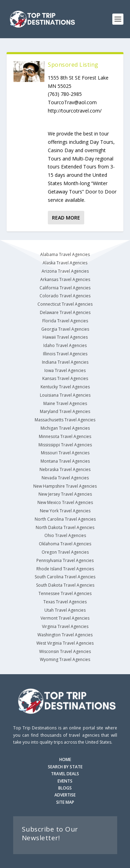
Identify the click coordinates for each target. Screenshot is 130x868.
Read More (66, 218)
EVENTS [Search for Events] (65, 781)
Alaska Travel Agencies (65, 263)
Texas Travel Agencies (65, 602)
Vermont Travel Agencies (65, 618)
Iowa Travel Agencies (65, 370)
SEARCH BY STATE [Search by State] (65, 767)
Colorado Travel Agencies (65, 296)
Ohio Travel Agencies (65, 535)
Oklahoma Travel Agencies (65, 544)
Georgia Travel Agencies (65, 329)
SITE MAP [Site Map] (65, 802)
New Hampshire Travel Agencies (65, 486)
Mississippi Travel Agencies (65, 445)
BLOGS (65, 788)
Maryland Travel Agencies (65, 411)
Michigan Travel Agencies (65, 428)
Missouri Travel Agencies (65, 453)
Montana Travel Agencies (65, 461)
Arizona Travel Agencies (65, 271)
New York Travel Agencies (65, 511)
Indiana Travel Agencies (65, 362)
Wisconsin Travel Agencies (65, 651)
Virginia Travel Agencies (65, 626)
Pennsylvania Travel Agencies (65, 560)
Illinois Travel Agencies (65, 354)
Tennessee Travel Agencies (65, 593)
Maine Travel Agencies (65, 403)
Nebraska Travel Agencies (65, 469)
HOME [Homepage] (65, 759)
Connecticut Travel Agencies (65, 304)
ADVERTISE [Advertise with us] (65, 795)
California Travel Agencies (65, 288)
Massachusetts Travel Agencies (65, 420)
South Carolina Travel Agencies (65, 577)
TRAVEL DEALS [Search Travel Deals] (65, 774)
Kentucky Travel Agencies (65, 387)
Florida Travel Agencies (65, 321)
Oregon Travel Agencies (65, 552)
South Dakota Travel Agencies (65, 585)
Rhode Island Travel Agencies (65, 569)
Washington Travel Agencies (65, 635)
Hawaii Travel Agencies (65, 337)
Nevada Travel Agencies (65, 478)
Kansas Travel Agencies (65, 378)
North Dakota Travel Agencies (65, 527)
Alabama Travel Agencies (65, 254)
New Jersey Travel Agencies (65, 494)
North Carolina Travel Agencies (65, 519)
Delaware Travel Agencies (65, 312)
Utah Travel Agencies (65, 610)
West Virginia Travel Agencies (65, 643)
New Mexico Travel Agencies (65, 502)
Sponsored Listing (73, 65)
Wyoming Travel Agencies (65, 659)
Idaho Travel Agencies (65, 345)
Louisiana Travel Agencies (65, 395)
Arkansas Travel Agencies (65, 279)
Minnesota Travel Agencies (65, 436)
